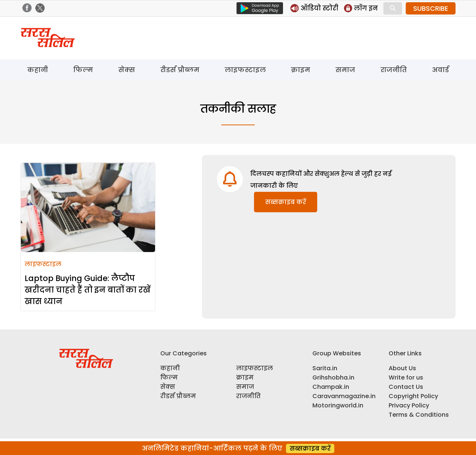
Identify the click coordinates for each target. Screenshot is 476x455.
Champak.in (331, 387)
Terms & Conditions (419, 415)
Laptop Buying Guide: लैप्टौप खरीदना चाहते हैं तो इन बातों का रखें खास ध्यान (88, 290)
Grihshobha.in (333, 377)
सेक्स (127, 70)
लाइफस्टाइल (245, 70)
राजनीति (394, 70)
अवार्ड (440, 70)
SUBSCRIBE (431, 8)
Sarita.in (325, 368)
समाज (345, 70)
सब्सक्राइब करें (286, 202)
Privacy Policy (409, 405)
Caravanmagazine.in (344, 396)
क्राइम (300, 70)
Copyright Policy (413, 396)
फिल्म (83, 70)
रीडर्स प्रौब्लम (180, 70)
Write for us (406, 377)
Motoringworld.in (338, 405)
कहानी (38, 70)
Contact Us (406, 387)
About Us (402, 368)
